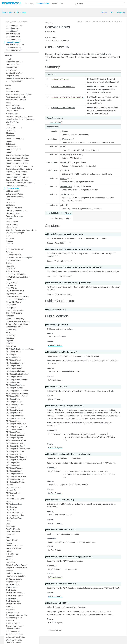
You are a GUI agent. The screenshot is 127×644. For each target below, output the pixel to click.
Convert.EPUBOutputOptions (17, 155)
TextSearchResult (13, 612)
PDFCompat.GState (14, 413)
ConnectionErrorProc (14, 62)
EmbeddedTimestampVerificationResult (21, 230)
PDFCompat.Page (13, 432)
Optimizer (10, 316)
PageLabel (10, 338)
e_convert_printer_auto (60, 79)
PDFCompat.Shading (14, 471)
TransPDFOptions (13, 623)
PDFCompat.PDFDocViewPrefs (18, 449)
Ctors (93, 21)
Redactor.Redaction (14, 549)
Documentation (42, 3)
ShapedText (11, 562)
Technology (29, 3)
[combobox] (100, 4)
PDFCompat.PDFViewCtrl (16, 460)
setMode (64, 179)
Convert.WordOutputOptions (17, 177)
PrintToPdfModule (13, 529)
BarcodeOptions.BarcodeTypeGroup (20, 119)
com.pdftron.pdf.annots (15, 45)
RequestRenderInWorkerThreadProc (20, 79)
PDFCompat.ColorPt (14, 368)
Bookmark (10, 125)
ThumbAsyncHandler (14, 81)
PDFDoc (9, 485)
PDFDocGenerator (13, 488)
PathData (10, 344)
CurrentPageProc (13, 65)
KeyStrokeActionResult (15, 291)
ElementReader (12, 224)
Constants (87, 21)
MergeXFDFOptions (14, 302)
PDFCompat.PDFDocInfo (16, 446)
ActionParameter (13, 91)
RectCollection (12, 540)
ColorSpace (11, 144)
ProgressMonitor (12, 76)
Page (8, 332)
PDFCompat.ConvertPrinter (17, 380)
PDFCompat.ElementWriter (17, 396)
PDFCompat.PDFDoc (14, 443)
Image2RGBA (11, 288)
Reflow (9, 551)
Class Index (23, 22)
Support (54, 3)
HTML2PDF (11, 269)
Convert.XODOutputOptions (17, 180)
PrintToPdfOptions (13, 532)
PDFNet (9, 501)
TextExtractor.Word (13, 604)
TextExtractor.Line (13, 598)
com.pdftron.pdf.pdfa (14, 50)
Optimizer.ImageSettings (16, 319)
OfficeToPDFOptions (14, 313)
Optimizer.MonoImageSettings (18, 321)
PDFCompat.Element (14, 388)
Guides (104, 12)
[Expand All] (118, 21)
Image (8, 280)
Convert (9, 152)
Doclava (59, 630)
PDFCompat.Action (14, 357)
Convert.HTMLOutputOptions (17, 161)
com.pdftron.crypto (13, 28)
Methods (99, 21)
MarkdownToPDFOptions (16, 299)
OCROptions (11, 308)
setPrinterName (66, 186)
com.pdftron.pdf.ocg (14, 48)
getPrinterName (66, 139)
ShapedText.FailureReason (17, 565)
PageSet (9, 341)
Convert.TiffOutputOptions (16, 175)
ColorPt (9, 141)
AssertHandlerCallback (15, 108)
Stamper (9, 571)
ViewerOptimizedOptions (16, 637)
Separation (10, 557)
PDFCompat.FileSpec (14, 402)
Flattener (9, 244)
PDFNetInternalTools (14, 504)
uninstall (63, 205)
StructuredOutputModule (16, 576)
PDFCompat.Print (13, 463)
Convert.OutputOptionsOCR (17, 163)
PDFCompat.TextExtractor (16, 477)
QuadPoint (10, 535)
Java (24, 12)
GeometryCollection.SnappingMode (20, 258)
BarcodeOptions (12, 114)
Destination (10, 202)
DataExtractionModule (15, 194)
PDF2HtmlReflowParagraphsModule (20, 349)
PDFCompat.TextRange (15, 479)
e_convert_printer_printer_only (63, 107)
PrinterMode (11, 526)
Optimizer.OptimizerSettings (17, 324)
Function (9, 252)
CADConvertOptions (14, 127)
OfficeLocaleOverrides (15, 310)
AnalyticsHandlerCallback (16, 100)
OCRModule (11, 305)
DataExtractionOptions (15, 197)
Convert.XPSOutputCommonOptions (20, 183)
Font (8, 247)
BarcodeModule (12, 111)
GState (9, 263)
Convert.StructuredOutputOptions (19, 169)
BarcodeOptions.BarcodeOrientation (20, 116)
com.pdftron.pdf (13, 42)
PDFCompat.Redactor (15, 468)
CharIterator (11, 136)
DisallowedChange (13, 213)
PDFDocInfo (11, 490)
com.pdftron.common (14, 25)
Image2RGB (11, 285)
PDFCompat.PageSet (14, 438)
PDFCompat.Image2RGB (16, 424)
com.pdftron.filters (13, 34)
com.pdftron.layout (13, 39)
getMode (64, 131)
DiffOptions (10, 205)
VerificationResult (13, 632)
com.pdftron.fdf (12, 31)
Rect (8, 537)
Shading (9, 560)
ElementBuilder (12, 222)
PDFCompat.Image (14, 421)
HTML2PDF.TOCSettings (16, 274)
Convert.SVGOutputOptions (17, 172)
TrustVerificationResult (15, 626)
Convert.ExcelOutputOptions (17, 158)
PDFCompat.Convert (14, 377)
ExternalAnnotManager (15, 233)
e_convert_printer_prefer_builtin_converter (68, 97)
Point (8, 521)
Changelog (121, 12)
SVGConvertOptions (14, 579)
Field (8, 236)
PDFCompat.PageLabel (15, 435)
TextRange (10, 607)
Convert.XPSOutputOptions (17, 186)
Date (8, 199)
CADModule (11, 130)
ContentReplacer (13, 147)
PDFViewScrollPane (14, 518)
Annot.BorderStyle (13, 105)
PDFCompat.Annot (13, 360)
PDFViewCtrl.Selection (15, 515)
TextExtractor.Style (13, 601)
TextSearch (10, 609)
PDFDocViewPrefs (13, 493)
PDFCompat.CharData (15, 366)
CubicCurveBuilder (13, 191)
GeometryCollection (14, 255)
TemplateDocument (14, 582)
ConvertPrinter (13, 188)
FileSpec (9, 241)
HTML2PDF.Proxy (13, 272)
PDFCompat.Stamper (14, 474)
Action (8, 89)
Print (8, 524)
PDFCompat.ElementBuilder (17, 391)
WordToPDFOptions (14, 643)
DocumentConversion (14, 216)
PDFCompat (11, 355)
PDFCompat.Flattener (15, 404)
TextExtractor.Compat (14, 596)
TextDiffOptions (12, 587)
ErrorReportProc (12, 67)
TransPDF (10, 620)
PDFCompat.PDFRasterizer (17, 457)
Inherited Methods (108, 21)
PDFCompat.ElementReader (17, 393)
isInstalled (64, 163)
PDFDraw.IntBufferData (15, 499)
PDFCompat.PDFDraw (15, 452)
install (63, 147)
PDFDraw (10, 496)
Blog (62, 3)
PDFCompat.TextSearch (15, 482)
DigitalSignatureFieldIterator (17, 211)
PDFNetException (55, 345)
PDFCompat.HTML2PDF (16, 418)
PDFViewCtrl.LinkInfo (14, 513)
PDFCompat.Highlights (15, 416)
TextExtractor (11, 590)
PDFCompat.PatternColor (16, 440)
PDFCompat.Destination (15, 385)
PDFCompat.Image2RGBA (16, 427)
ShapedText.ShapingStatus (17, 568)
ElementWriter (12, 227)
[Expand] (68, 213)
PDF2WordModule (13, 352)
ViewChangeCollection (15, 634)
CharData (10, 133)
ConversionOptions (13, 150)
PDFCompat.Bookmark (15, 363)
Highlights (10, 266)
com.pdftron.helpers (14, 36)
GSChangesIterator (14, 260)
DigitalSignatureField (14, 208)
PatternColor (11, 346)
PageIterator (11, 335)
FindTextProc (11, 70)
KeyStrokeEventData (14, 294)
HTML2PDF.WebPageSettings (18, 277)
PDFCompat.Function (14, 410)
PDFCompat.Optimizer (15, 429)
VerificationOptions (13, 629)
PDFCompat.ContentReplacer (18, 374)
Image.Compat (12, 283)
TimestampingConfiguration (17, 615)
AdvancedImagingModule (16, 97)
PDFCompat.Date (13, 382)
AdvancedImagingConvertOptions (19, 94)
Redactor (10, 543)
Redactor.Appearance (14, 546)
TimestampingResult (14, 618)
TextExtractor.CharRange (16, 593)
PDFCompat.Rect (13, 465)
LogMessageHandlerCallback (17, 296)
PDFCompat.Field (13, 399)
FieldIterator (11, 238)
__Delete (10, 59)
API (17, 12)
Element (9, 219)
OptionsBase (11, 330)
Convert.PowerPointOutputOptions (19, 166)
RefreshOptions (12, 554)
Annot (8, 103)
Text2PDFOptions (13, 584)
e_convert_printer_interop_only (63, 86)
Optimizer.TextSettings (15, 327)
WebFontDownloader (14, 640)
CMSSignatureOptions (15, 139)
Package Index (11, 22)
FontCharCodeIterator (15, 249)
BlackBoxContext (13, 122)
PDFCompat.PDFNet (14, 454)
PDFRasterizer (12, 507)
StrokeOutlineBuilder (14, 573)
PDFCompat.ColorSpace (16, 371)
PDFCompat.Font (13, 407)
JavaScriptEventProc (14, 73)
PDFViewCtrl (11, 510)
